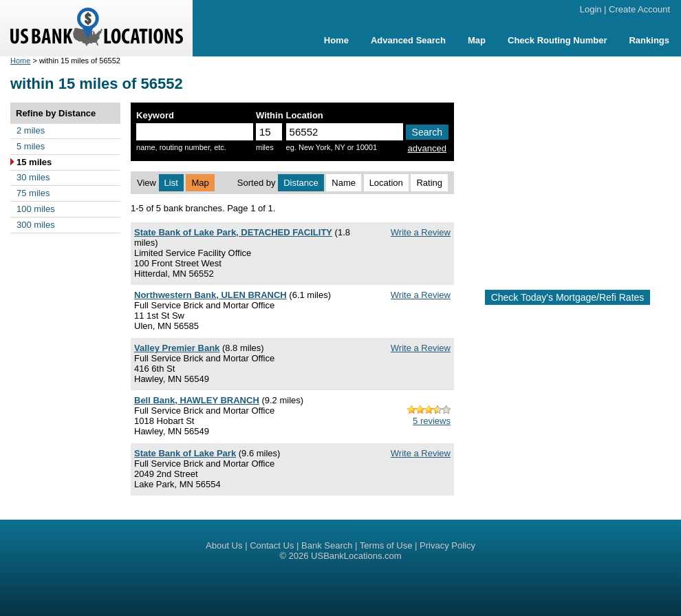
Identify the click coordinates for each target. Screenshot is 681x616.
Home (336, 40)
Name (344, 183)
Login (591, 9)
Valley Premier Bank (177, 348)
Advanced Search (408, 40)
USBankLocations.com (356, 556)
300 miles (36, 225)
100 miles (36, 209)
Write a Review (421, 232)
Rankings (649, 40)
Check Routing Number (557, 40)
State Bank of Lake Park (185, 453)
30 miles (33, 177)
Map (477, 40)
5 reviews (432, 421)
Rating (429, 183)
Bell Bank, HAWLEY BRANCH (197, 400)
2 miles (31, 130)
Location (386, 183)
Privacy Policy (447, 545)
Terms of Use (386, 545)
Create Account (639, 9)
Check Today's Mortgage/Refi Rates (568, 297)
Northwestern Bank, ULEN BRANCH (210, 295)
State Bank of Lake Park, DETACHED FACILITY (233, 232)
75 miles (33, 193)
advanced (427, 148)
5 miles (31, 146)
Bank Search (327, 545)
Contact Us (272, 545)
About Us (224, 545)
